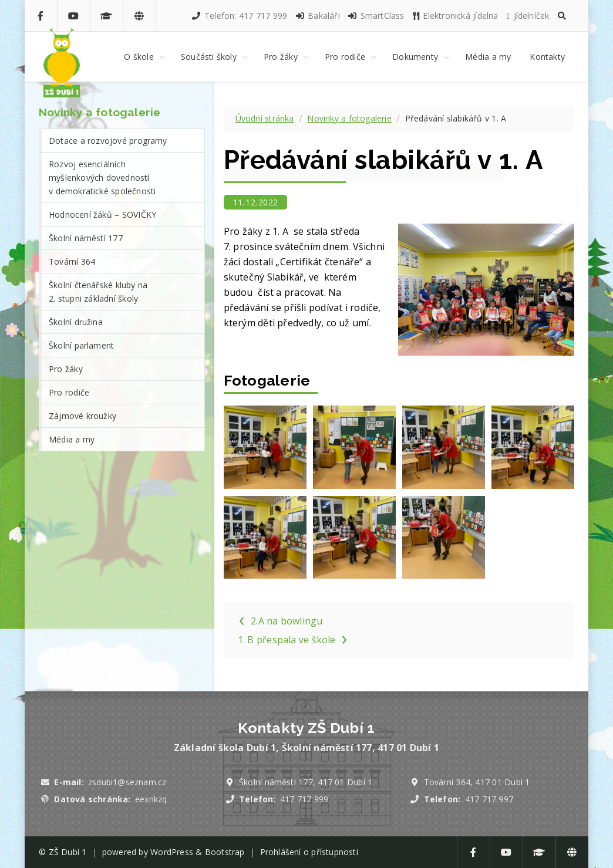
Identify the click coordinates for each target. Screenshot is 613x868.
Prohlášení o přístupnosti (309, 852)
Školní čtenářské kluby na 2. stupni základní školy (98, 292)
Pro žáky (66, 369)
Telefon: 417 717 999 (239, 16)
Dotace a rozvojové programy (108, 141)
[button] (562, 16)
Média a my (72, 439)
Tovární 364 (72, 261)
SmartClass (375, 16)
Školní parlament (81, 345)
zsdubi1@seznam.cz (127, 782)
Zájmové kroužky (82, 416)
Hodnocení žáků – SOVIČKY (102, 215)
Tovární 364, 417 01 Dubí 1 (477, 782)
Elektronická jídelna (455, 16)
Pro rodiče (69, 392)
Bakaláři (317, 16)
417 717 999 (304, 799)
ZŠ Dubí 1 (68, 852)
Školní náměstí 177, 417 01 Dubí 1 (306, 782)
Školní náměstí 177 (86, 238)
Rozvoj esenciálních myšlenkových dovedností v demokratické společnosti (102, 178)
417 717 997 (489, 799)
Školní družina (76, 322)
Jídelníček (528, 16)
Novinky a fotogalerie (349, 118)
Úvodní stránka (265, 118)
